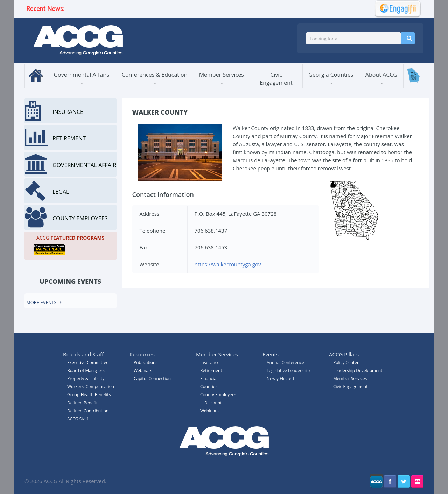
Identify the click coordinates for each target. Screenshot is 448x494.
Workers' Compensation (91, 387)
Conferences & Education (155, 75)
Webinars (209, 411)
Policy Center (346, 362)
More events (41, 302)
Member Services (222, 75)
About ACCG (381, 75)
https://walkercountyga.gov (228, 264)
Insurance (210, 362)
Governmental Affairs (81, 75)
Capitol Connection (152, 379)
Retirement (211, 370)
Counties (209, 387)
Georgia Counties (331, 75)
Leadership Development (358, 370)
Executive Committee (88, 362)
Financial (209, 379)
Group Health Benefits (89, 395)
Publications (146, 362)
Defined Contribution (88, 411)
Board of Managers (86, 370)
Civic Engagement (276, 79)
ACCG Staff (78, 419)
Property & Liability (86, 379)
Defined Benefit (82, 403)
